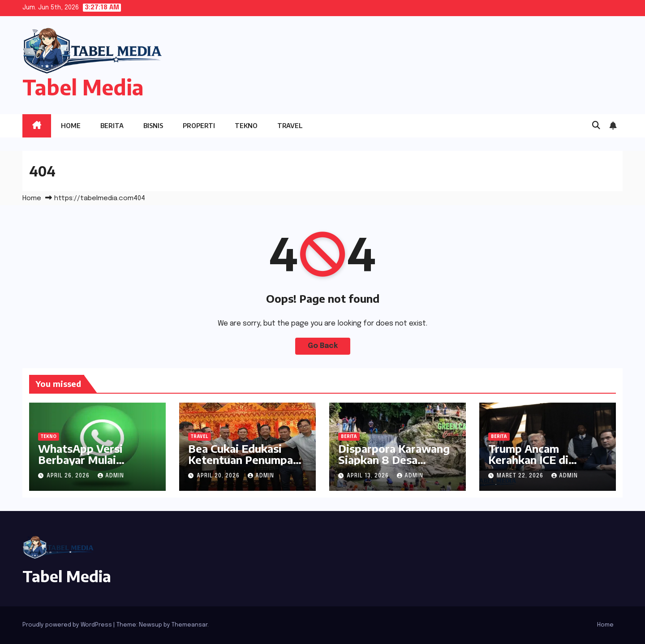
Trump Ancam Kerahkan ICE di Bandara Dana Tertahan (528, 465)
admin (111, 476)
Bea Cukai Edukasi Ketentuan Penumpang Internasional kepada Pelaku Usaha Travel (247, 465)
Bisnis (153, 126)
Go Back (323, 346)
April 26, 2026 (69, 476)
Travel (290, 126)
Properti (199, 126)
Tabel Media (83, 87)
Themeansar (189, 625)
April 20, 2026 (219, 476)
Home (71, 126)
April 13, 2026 (369, 476)
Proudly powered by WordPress (68, 625)
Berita (112, 126)
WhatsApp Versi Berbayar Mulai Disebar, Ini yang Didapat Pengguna (86, 465)
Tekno (246, 126)
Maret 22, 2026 (521, 476)
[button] (596, 126)
